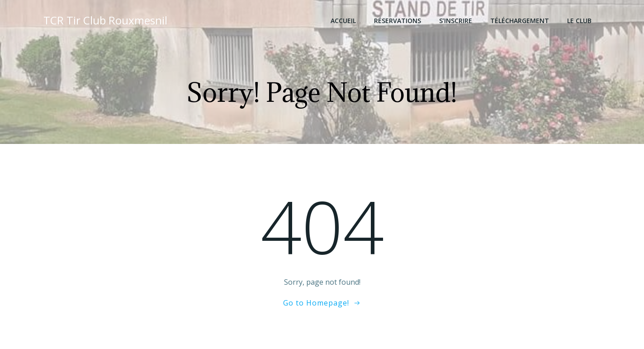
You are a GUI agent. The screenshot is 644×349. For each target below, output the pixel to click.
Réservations (398, 21)
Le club (579, 21)
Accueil (343, 21)
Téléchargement (520, 21)
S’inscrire (456, 21)
